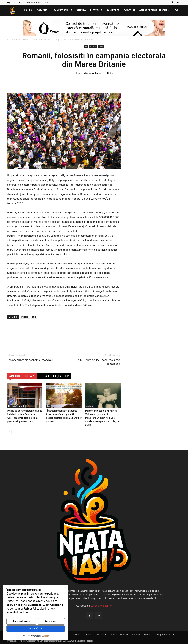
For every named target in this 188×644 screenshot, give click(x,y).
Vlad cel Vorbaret (92, 73)
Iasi (18, 40)
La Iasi (28, 10)
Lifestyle (96, 10)
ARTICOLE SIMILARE (22, 376)
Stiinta (81, 10)
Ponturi (129, 10)
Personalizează (21, 621)
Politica (27, 40)
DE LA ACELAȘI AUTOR (54, 376)
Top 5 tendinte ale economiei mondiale (30, 360)
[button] (177, 11)
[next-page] (15, 432)
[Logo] (14, 10)
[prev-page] (9, 432)
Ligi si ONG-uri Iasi (16, 406)
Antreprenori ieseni (154, 10)
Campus (43, 10)
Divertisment (63, 10)
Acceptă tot (36, 629)
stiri (34, 317)
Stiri (101, 46)
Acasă (10, 40)
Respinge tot (51, 621)
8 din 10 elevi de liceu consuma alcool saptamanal (98, 362)
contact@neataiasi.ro (101, 606)
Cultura (90, 406)
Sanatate (113, 10)
